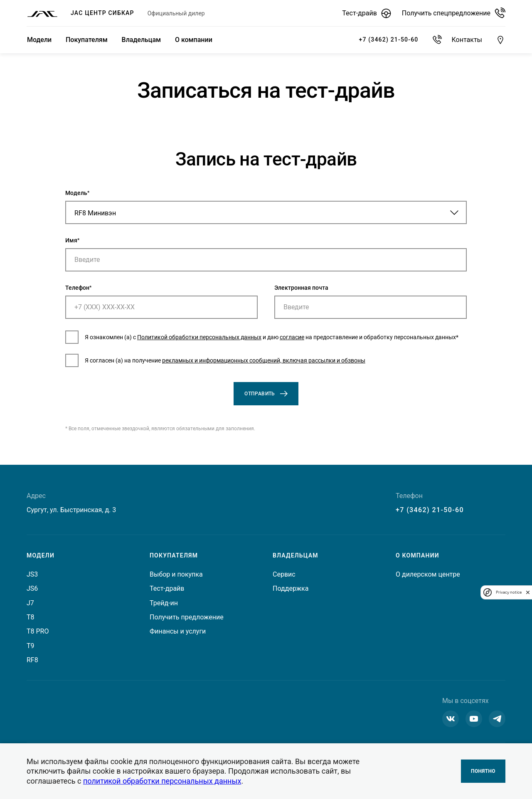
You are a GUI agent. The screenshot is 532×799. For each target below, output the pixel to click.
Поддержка (291, 589)
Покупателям (85, 40)
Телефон (126, 292)
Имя (120, 245)
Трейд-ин (164, 603)
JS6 (32, 589)
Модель (125, 197)
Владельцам (139, 40)
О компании (191, 40)
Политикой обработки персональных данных (248, 339)
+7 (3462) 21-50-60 (430, 510)
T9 (31, 646)
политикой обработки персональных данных (162, 781)
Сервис (284, 574)
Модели (39, 40)
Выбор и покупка (176, 574)
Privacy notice (509, 592)
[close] (528, 592)
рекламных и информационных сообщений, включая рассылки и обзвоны (313, 367)
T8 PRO (38, 632)
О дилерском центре (428, 574)
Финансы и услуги (178, 632)
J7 (30, 603)
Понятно (483, 771)
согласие (341, 339)
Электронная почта (301, 292)
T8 (31, 617)
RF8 (32, 660)
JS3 (32, 574)
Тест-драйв (167, 589)
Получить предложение (187, 617)
